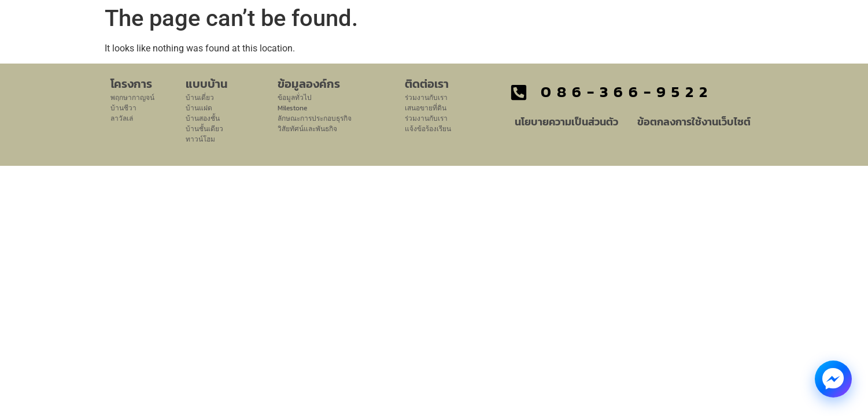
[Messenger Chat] (833, 379)
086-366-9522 (627, 92)
